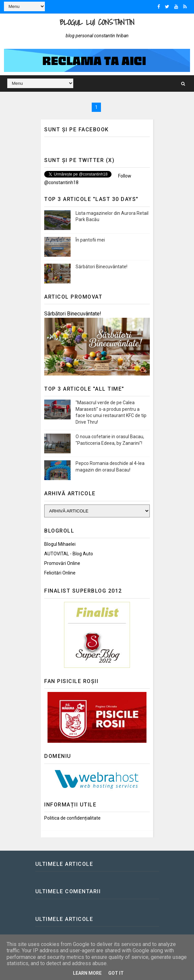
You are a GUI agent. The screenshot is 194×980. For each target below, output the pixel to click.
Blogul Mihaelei (60, 544)
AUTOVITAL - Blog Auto (69, 554)
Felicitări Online (60, 573)
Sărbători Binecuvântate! (101, 267)
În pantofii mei (90, 240)
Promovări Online (62, 563)
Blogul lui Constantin (97, 22)
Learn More (87, 973)
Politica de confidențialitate (72, 818)
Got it (116, 973)
